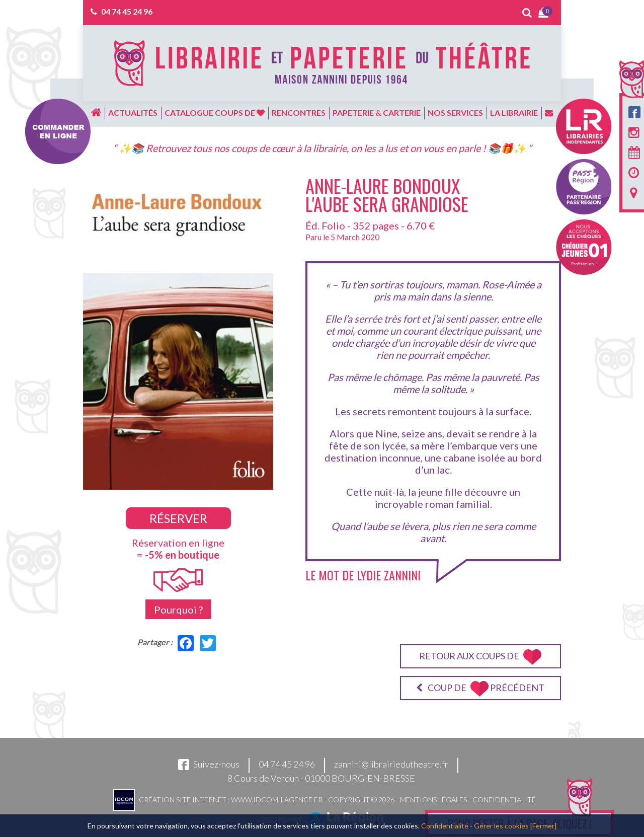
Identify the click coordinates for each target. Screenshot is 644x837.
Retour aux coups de (480, 657)
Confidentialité (504, 799)
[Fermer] (543, 826)
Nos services (455, 112)
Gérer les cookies (501, 826)
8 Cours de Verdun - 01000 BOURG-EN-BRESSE (321, 778)
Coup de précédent (480, 689)
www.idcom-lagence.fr (277, 799)
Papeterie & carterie (377, 112)
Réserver (178, 518)
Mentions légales (433, 799)
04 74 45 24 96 (127, 11)
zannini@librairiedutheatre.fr (391, 764)
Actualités (133, 112)
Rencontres (299, 112)
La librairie (514, 112)
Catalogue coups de (215, 112)
